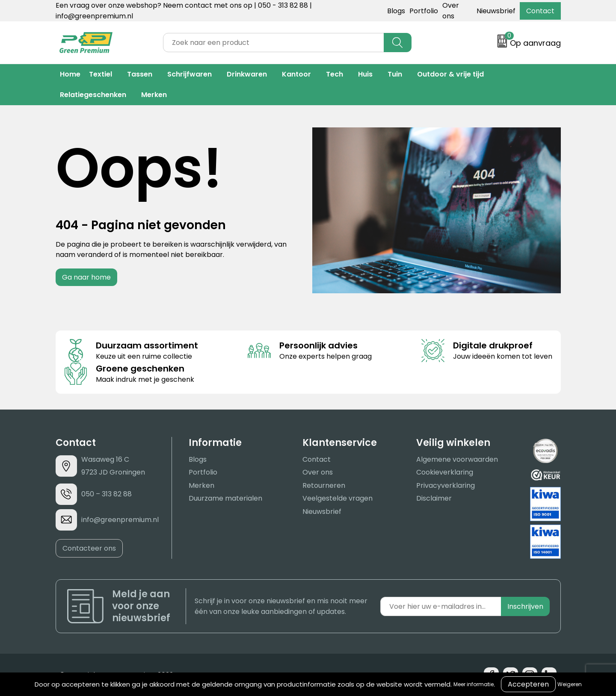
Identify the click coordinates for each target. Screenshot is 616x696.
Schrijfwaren (190, 74)
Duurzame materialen (225, 498)
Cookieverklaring (445, 472)
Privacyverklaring (446, 485)
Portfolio (424, 11)
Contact (540, 11)
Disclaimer (434, 498)
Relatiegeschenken (93, 95)
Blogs (396, 11)
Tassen (140, 74)
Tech (335, 74)
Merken (154, 95)
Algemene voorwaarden (457, 459)
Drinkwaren (247, 74)
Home (70, 74)
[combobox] (274, 43)
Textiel (101, 74)
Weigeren (570, 684)
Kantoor (296, 74)
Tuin (395, 74)
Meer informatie (474, 684)
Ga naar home (86, 277)
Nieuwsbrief (496, 11)
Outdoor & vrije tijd (450, 74)
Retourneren (324, 485)
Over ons (318, 472)
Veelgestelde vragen (338, 498)
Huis (365, 74)
